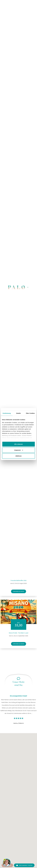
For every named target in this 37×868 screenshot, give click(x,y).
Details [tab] (19, 413)
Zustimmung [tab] (7, 413)
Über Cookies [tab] (30, 413)
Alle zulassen (18, 444)
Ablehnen (18, 456)
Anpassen (19, 450)
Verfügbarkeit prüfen (24, 865)
